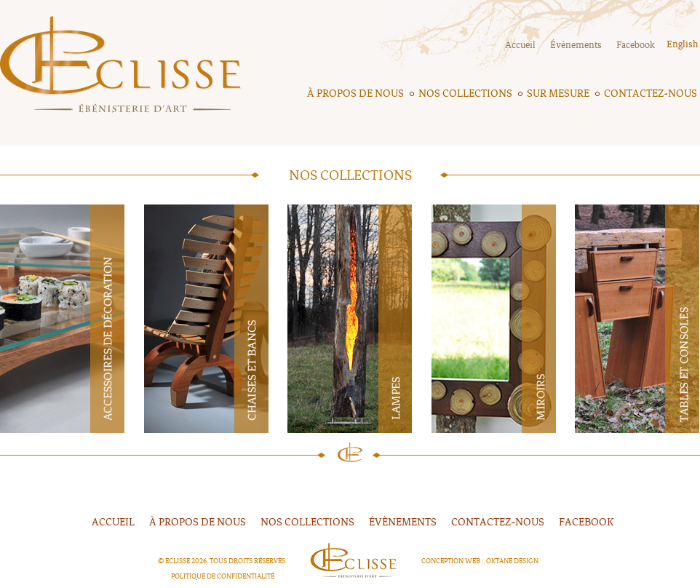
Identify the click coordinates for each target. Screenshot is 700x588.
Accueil (520, 45)
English (682, 44)
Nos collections (465, 94)
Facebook (636, 45)
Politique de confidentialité (223, 576)
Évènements (576, 45)
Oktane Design (512, 561)
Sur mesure (558, 94)
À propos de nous (355, 94)
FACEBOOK (586, 522)
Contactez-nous (651, 94)
